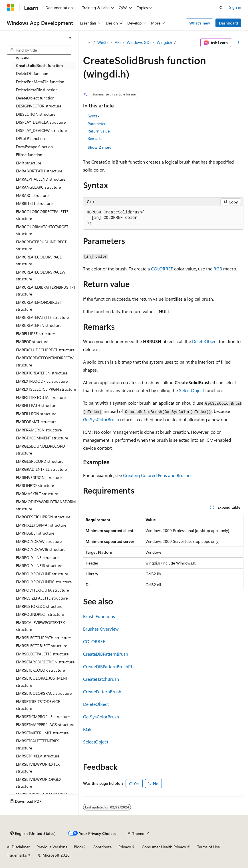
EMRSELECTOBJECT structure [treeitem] (42, 646)
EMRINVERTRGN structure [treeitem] (39, 477)
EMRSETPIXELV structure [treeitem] (38, 756)
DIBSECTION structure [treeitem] (36, 114)
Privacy (125, 847)
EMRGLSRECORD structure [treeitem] (40, 461)
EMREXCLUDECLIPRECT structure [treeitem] (45, 350)
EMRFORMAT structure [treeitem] (36, 422)
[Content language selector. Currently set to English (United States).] (33, 834)
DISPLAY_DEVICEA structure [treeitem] (41, 122)
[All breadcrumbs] (88, 43)
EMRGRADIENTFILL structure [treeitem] (41, 469)
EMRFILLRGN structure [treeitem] (36, 414)
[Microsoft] (11, 8)
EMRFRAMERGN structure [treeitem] (39, 430)
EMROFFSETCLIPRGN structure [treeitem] (43, 517)
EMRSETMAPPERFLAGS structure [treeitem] (45, 725)
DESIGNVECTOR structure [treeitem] (39, 106)
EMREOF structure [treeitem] (32, 342)
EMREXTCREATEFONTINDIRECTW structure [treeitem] (45, 361)
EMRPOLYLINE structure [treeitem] (37, 558)
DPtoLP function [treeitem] (30, 138)
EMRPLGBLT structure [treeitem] (35, 533)
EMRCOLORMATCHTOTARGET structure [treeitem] (42, 230)
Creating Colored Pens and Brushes (158, 475)
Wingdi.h (164, 42)
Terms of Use (208, 847)
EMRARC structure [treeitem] (32, 195)
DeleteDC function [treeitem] (32, 73)
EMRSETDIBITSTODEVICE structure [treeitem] (38, 705)
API (118, 42)
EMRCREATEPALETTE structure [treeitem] (42, 317)
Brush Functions (99, 616)
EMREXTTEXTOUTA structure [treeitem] (41, 397)
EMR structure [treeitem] (29, 163)
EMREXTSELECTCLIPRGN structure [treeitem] (46, 389)
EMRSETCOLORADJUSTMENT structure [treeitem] (42, 682)
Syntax (93, 116)
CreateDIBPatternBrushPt (108, 666)
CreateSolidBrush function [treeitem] (39, 65)
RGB (218, 269)
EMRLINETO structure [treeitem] (35, 485)
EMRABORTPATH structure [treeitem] (39, 171)
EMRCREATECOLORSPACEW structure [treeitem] (41, 276)
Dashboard (228, 23)
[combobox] (39, 50)
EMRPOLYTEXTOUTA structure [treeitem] (42, 590)
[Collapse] (70, 38)
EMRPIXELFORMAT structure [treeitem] (41, 525)
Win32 (103, 42)
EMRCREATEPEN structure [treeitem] (39, 325)
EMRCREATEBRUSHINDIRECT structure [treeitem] (41, 245)
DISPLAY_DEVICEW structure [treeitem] (41, 130)
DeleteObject (205, 341)
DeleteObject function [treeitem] (35, 98)
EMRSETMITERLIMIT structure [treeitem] (42, 733)
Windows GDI (139, 42)
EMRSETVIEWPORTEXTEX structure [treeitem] (38, 768)
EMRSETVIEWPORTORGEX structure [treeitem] (39, 783)
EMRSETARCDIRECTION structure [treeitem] (45, 662)
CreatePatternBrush (102, 691)
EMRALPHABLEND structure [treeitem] (41, 179)
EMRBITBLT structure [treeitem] (34, 203)
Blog (78, 847)
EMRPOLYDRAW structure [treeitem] (39, 541)
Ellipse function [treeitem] (29, 155)
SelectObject (191, 390)
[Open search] (221, 8)
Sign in (235, 7)
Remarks (95, 138)
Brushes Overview (101, 629)
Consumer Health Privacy (164, 847)
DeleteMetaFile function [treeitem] (37, 90)
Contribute (102, 847)
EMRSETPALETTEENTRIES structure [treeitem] (38, 744)
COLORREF (162, 269)
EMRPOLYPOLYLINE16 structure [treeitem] (44, 582)
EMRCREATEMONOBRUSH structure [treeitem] (39, 306)
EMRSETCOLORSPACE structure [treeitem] (44, 693)
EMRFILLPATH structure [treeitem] (37, 405)
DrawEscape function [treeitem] (34, 147)
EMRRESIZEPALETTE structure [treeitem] (42, 598)
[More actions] (238, 43)
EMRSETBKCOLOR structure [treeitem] (40, 670)
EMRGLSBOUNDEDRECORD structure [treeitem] (41, 450)
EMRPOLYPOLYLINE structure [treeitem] (42, 574)
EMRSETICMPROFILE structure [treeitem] (43, 717)
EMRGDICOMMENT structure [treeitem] (42, 438)
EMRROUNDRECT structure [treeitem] (40, 614)
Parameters (97, 124)
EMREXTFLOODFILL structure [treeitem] (42, 381)
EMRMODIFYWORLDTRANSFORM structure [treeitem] (46, 505)
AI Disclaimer (18, 847)
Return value (99, 131)
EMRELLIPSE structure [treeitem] (35, 334)
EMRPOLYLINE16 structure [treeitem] (39, 566)
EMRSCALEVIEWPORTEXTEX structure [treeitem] (40, 626)
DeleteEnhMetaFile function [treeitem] (40, 82)
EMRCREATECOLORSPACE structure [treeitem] (39, 260)
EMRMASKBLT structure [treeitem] (37, 494)
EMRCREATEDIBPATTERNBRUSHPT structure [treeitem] (46, 291)
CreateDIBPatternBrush (106, 654)
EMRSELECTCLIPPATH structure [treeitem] (43, 638)
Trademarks (17, 855)
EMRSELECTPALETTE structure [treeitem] (42, 654)
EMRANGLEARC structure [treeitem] (38, 187)
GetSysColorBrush (101, 419)
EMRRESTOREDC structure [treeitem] (39, 606)
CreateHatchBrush (101, 679)
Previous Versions (52, 847)
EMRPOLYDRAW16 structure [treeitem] (41, 549)
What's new (200, 23)
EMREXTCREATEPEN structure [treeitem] (42, 373)
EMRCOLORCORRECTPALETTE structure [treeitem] (42, 215)
